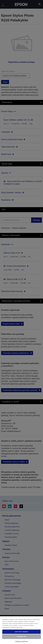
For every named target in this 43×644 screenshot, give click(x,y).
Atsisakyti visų (21, 636)
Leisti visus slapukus (21, 632)
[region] (21, 630)
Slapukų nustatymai (22, 641)
